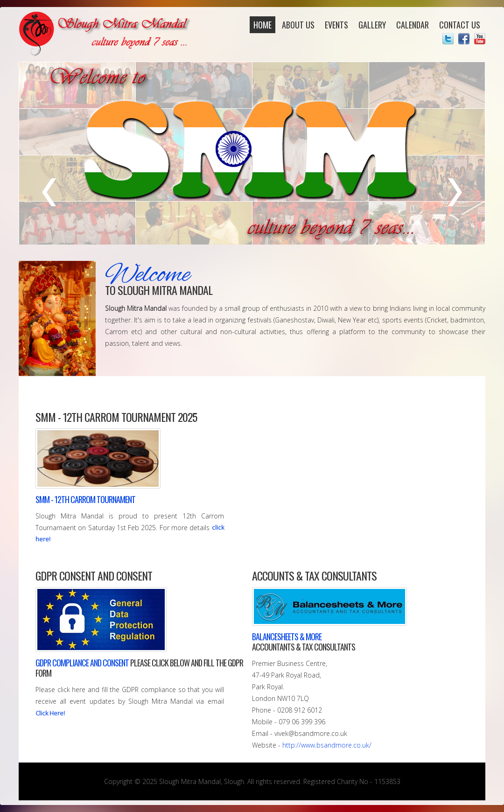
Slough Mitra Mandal (106, 34)
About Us (298, 25)
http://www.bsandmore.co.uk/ (327, 745)
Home (262, 25)
